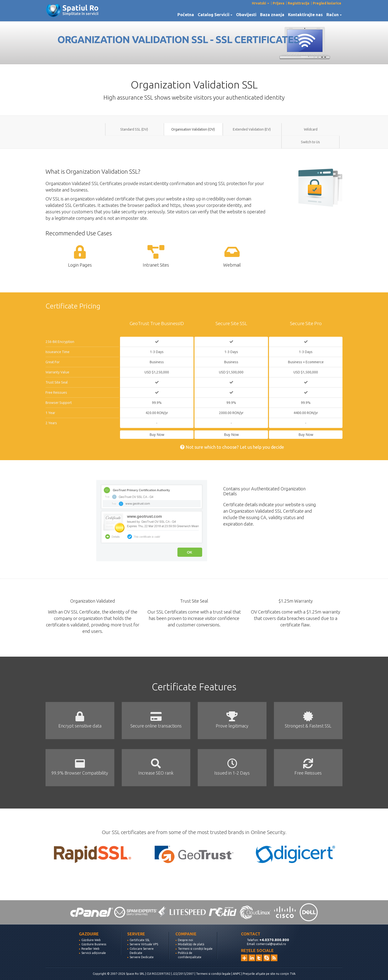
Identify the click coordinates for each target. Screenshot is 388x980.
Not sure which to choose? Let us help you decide (232, 447)
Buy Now (157, 434)
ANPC (237, 974)
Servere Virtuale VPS (144, 944)
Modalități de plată (191, 944)
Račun (334, 15)
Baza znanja (272, 15)
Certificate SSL (140, 940)
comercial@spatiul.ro (271, 944)
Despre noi (185, 940)
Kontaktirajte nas (305, 15)
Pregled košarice (327, 3)
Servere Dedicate (142, 957)
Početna (186, 15)
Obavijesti (246, 15)
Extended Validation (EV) (252, 129)
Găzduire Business (94, 944)
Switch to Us (310, 142)
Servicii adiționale (94, 953)
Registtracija (299, 3)
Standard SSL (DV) (134, 129)
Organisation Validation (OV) (193, 129)
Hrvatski (261, 3)
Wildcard (311, 129)
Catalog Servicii (215, 15)
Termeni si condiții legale (195, 949)
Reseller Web (90, 949)
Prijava (279, 3)
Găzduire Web (91, 940)
